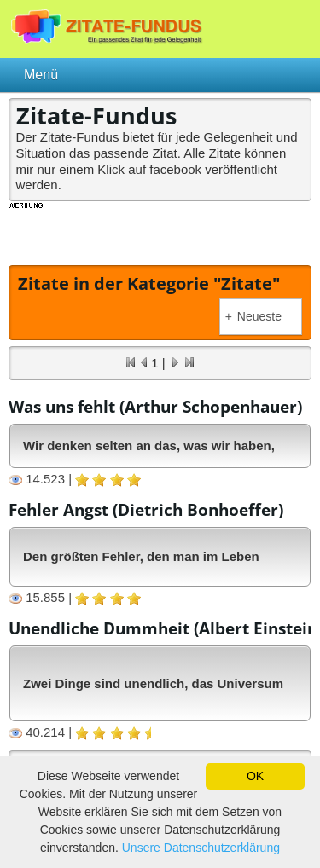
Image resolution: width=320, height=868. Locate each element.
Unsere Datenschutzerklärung (201, 848)
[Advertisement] (164, 232)
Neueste (253, 317)
